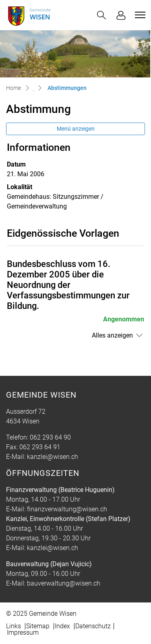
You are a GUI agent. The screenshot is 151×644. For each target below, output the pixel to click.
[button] (101, 15)
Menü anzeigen (76, 129)
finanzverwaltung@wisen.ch (67, 509)
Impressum (23, 633)
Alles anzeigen (112, 335)
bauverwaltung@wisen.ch (64, 583)
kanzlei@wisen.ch (53, 457)
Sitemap (38, 626)
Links (13, 626)
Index (62, 626)
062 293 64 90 (50, 437)
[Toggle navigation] (139, 15)
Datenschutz (93, 626)
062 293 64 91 (40, 447)
